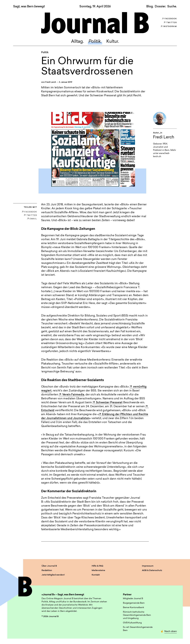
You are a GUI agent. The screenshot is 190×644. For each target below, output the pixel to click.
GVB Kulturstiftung (132, 623)
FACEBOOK (29, 212)
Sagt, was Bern (29, 7)
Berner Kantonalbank (134, 608)
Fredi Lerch (51, 82)
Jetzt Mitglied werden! (53, 575)
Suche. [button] (172, 7)
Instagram (169, 27)
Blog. (150, 7)
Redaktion (47, 570)
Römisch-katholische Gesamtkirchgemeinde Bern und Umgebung (137, 615)
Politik (45, 53)
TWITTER (30, 215)
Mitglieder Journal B (133, 599)
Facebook (169, 19)
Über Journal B (49, 566)
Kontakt (96, 575)
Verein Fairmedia (72, 395)
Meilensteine (98, 570)
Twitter (170, 23)
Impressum (148, 566)
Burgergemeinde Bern (134, 603)
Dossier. (160, 7)
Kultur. (113, 42)
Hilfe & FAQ (97, 566)
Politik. (95, 42)
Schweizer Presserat (108, 403)
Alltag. (77, 42)
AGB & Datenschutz (152, 570)
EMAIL (32, 219)
